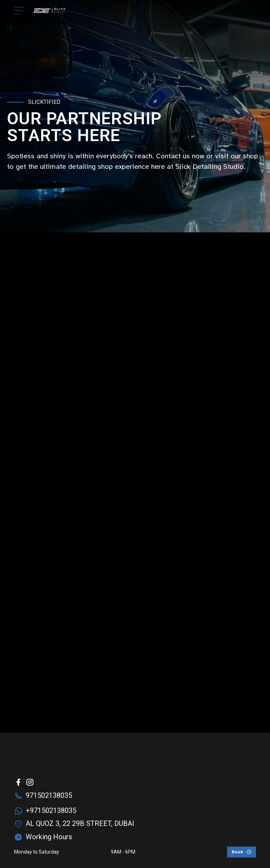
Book (237, 852)
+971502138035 (51, 810)
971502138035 (49, 795)
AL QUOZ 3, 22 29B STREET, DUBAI (80, 823)
